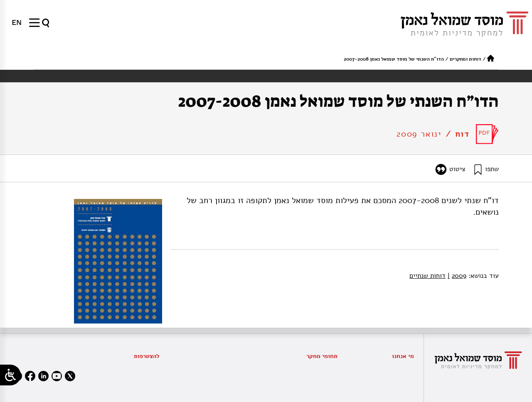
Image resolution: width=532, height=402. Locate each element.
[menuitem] (17, 22)
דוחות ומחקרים (465, 59)
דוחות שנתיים (427, 276)
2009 (457, 276)
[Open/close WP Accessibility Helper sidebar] (10, 375)
